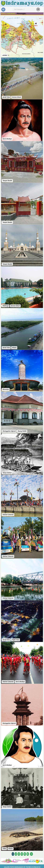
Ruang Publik (22, 431)
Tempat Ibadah (7, 181)
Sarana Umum (16, 97)
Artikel (5, 55)
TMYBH (28, 867)
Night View (16, 640)
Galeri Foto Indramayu (14, 867)
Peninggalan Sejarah (9, 431)
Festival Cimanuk (8, 515)
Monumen (6, 389)
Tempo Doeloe (7, 473)
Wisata (14, 348)
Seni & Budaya (7, 139)
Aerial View (6, 97)
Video (4, 849)
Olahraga (6, 306)
